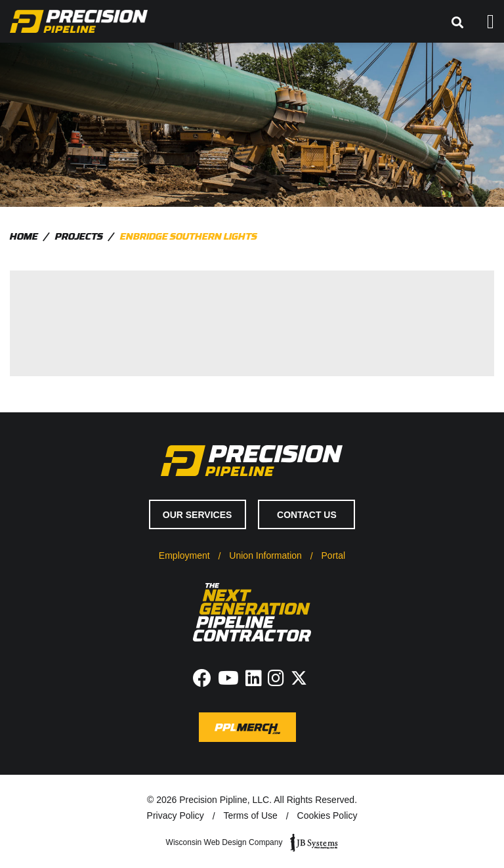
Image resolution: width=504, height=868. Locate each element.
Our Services (198, 515)
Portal (334, 555)
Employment (184, 555)
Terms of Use (250, 815)
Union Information (265, 555)
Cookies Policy (327, 815)
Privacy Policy (176, 815)
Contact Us (307, 515)
